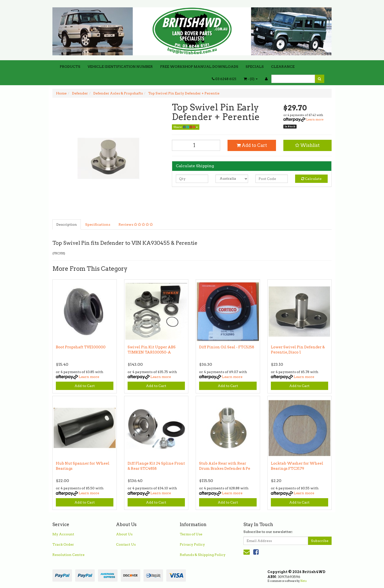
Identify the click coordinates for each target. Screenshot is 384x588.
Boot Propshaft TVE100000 (81, 347)
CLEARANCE (283, 67)
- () (251, 79)
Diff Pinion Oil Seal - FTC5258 (227, 347)
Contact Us (126, 544)
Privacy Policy (192, 544)
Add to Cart (252, 145)
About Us (124, 534)
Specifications (98, 224)
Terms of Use (191, 534)
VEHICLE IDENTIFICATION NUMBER (120, 67)
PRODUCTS (70, 67)
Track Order (63, 544)
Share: (186, 127)
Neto (303, 581)
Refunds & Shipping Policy (203, 555)
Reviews (136, 224)
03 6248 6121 (224, 79)
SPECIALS (255, 67)
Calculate (311, 179)
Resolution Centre (68, 555)
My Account (63, 534)
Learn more (315, 119)
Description (67, 224)
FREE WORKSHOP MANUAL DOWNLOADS (199, 67)
